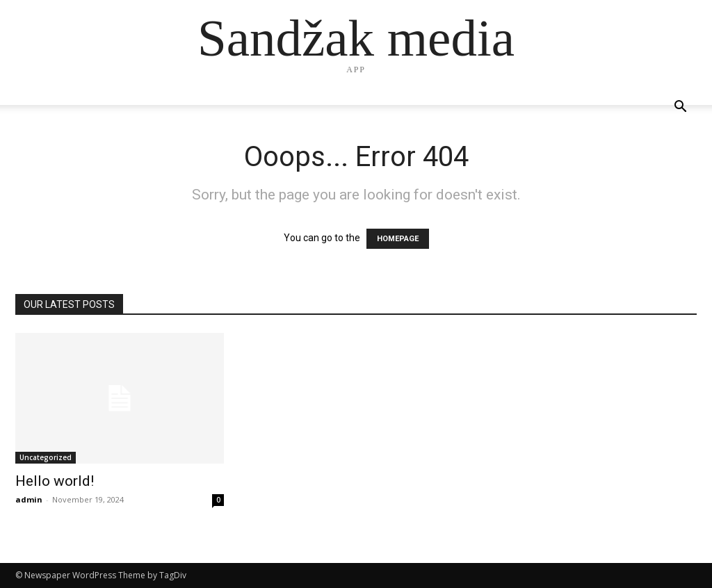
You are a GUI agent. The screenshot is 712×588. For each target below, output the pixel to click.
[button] (680, 108)
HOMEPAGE (398, 239)
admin (29, 499)
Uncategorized (46, 457)
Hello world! (55, 481)
